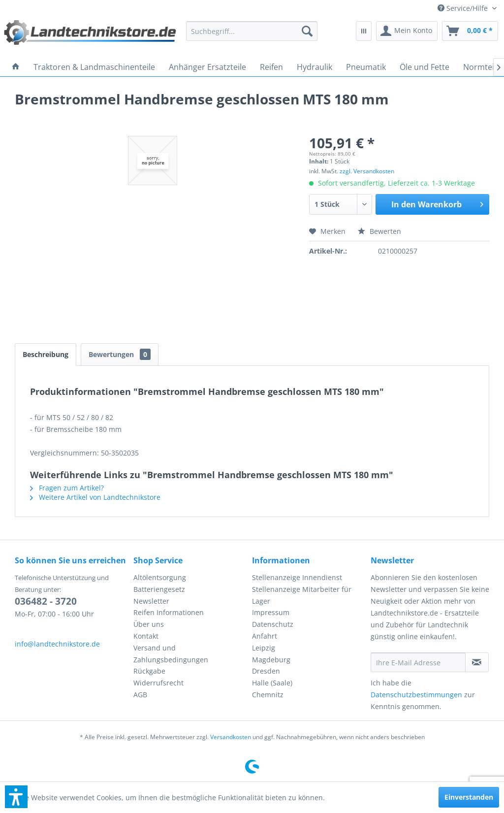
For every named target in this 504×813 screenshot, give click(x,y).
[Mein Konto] (407, 31)
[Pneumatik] (366, 67)
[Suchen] (307, 31)
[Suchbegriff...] (252, 31)
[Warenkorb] (470, 31)
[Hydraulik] (315, 67)
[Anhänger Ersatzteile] (207, 67)
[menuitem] (467, 8)
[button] (16, 797)
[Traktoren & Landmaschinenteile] (94, 67)
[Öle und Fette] (425, 67)
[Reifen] (271, 67)
